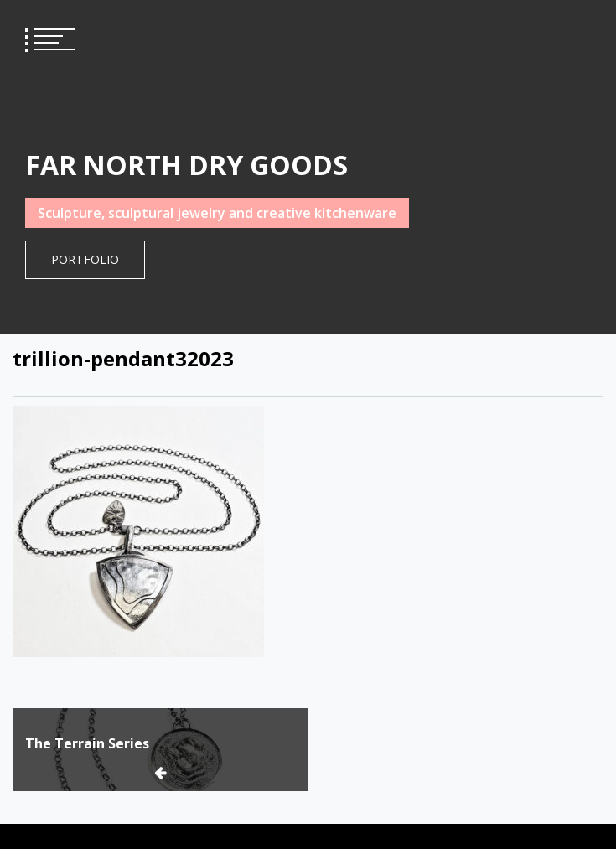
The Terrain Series (87, 743)
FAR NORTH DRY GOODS (186, 165)
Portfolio (85, 259)
